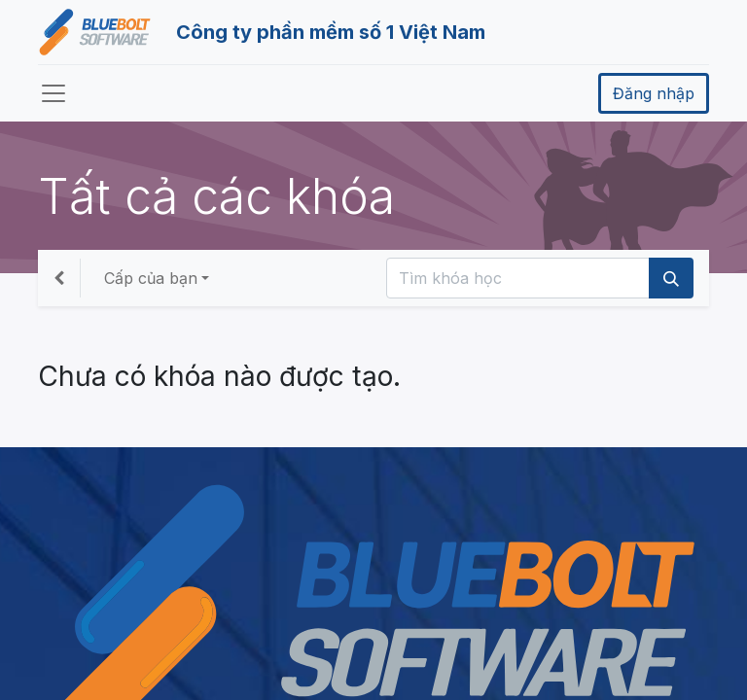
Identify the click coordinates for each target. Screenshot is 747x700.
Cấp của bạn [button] (151, 278)
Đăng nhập (654, 93)
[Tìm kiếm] (671, 278)
